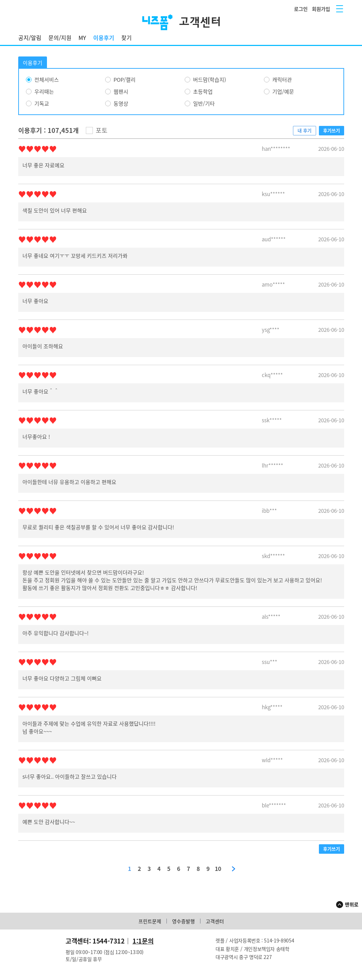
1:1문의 (143, 941)
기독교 (42, 103)
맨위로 (352, 904)
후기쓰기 (332, 130)
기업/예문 (283, 92)
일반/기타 (204, 103)
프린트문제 (150, 921)
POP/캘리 (125, 80)
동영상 (121, 103)
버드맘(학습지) (210, 80)
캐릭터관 (282, 80)
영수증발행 (183, 921)
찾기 (127, 38)
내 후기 (305, 130)
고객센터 (215, 921)
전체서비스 (47, 80)
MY (82, 38)
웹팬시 (121, 92)
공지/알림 (30, 38)
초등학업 (203, 92)
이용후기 (104, 38)
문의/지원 (60, 38)
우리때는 (44, 92)
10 (218, 869)
